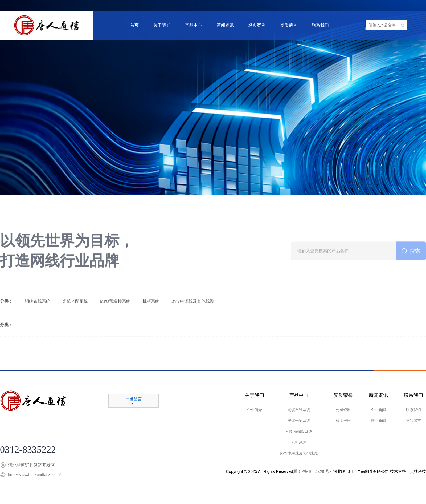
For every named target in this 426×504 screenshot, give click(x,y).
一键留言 (134, 401)
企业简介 (255, 410)
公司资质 (343, 410)
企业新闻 (378, 410)
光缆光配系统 (75, 320)
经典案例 (257, 25)
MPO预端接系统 (115, 320)
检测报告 (343, 421)
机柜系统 (151, 320)
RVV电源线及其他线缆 (193, 320)
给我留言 (413, 421)
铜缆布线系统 (38, 320)
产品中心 (194, 25)
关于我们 (162, 25)
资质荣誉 (289, 25)
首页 (134, 25)
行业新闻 (378, 421)
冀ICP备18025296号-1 (313, 471)
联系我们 (320, 25)
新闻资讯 (225, 25)
